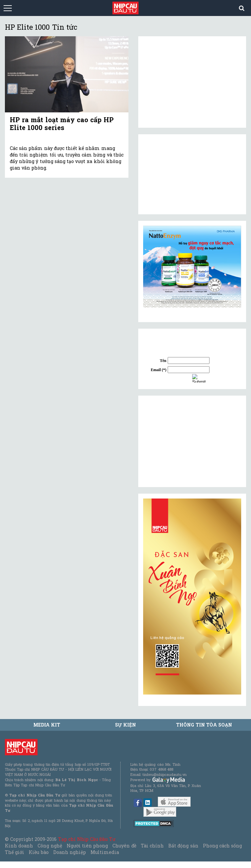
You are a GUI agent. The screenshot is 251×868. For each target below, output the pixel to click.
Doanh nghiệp (70, 852)
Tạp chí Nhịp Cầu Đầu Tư (87, 839)
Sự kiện (125, 725)
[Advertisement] (192, 441)
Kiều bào (39, 852)
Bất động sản (183, 846)
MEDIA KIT (47, 725)
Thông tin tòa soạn (204, 725)
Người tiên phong (87, 846)
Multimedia (105, 852)
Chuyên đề (124, 846)
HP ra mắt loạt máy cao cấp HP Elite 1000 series (62, 123)
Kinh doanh (19, 846)
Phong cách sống (222, 846)
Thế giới (15, 852)
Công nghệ (50, 846)
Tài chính (152, 846)
